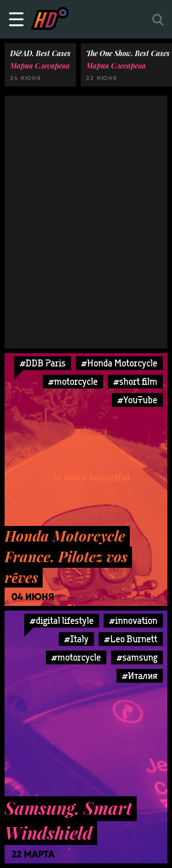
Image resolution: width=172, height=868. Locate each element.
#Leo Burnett (131, 639)
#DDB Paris (43, 363)
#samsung (137, 657)
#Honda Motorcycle (119, 363)
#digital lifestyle (62, 620)
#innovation (133, 620)
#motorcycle (73, 381)
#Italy (76, 639)
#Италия (140, 676)
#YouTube (137, 400)
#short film (135, 381)
